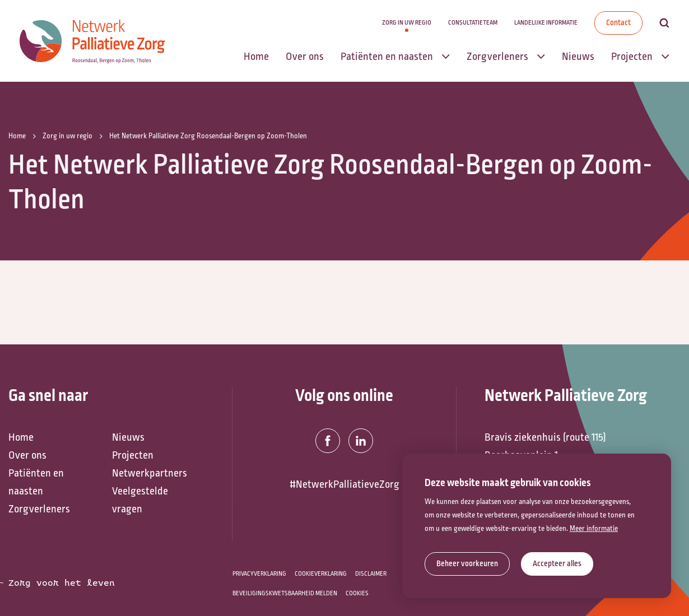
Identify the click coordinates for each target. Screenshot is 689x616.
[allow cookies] (557, 564)
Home (21, 437)
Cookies (357, 593)
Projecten (133, 455)
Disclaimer (371, 574)
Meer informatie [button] (594, 529)
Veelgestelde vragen (140, 500)
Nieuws (128, 437)
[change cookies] (467, 564)
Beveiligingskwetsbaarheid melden (285, 593)
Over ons (27, 455)
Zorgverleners (39, 509)
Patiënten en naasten (36, 482)
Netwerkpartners (150, 473)
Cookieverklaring (321, 574)
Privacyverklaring (259, 574)
